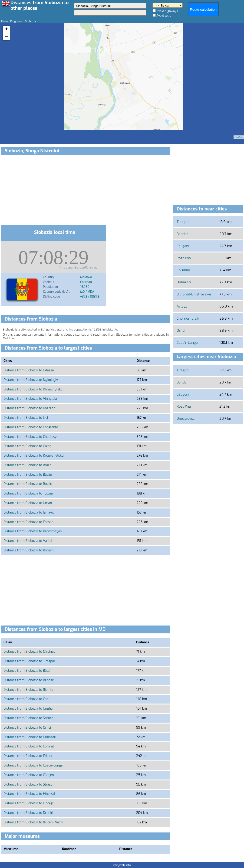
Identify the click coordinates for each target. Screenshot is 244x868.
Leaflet (239, 137)
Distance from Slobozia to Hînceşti (29, 794)
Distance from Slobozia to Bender (29, 680)
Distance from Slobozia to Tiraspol (29, 661)
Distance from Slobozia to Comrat (29, 746)
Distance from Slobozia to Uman (28, 503)
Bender (182, 234)
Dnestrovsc (186, 419)
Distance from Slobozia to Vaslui (28, 541)
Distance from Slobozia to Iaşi (26, 418)
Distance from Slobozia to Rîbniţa (28, 690)
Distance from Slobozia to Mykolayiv (31, 380)
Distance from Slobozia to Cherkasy (30, 437)
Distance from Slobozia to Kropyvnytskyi (34, 456)
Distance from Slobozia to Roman (28, 550)
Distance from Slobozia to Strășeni (29, 784)
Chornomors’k (188, 318)
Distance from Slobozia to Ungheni (29, 709)
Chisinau (183, 270)
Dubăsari (184, 282)
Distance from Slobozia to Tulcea (28, 493)
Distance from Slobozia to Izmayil (29, 513)
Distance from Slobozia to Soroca (28, 718)
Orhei (181, 331)
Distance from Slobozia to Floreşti (29, 803)
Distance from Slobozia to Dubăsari (30, 737)
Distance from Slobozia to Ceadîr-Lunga (33, 765)
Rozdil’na (184, 258)
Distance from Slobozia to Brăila (27, 465)
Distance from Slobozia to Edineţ (28, 756)
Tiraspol (183, 222)
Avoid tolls (164, 16)
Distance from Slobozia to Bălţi (26, 671)
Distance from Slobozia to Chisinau (30, 652)
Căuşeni (183, 246)
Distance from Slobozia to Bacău (28, 475)
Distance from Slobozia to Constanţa (31, 427)
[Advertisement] (86, 191)
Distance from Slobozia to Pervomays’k (33, 531)
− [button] (6, 37)
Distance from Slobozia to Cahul (27, 699)
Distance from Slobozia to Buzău (28, 484)
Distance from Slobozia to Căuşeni (29, 775)
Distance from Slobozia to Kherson (29, 408)
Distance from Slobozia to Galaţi (28, 446)
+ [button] (6, 29)
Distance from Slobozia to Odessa (29, 370)
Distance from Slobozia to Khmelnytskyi (33, 389)
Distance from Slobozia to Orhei (27, 728)
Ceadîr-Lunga (187, 343)
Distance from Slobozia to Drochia (29, 813)
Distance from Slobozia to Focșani (29, 522)
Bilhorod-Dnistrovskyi (194, 294)
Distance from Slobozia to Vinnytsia (30, 399)
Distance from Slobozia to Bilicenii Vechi (33, 822)
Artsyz (182, 306)
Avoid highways (167, 11)
